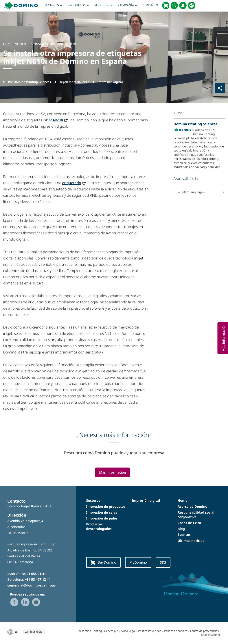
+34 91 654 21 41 (33, 574)
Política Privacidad (150, 631)
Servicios (104, 5)
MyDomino (138, 562)
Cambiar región (34, 632)
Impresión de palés (102, 518)
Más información (113, 472)
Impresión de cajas (102, 512)
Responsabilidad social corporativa (196, 515)
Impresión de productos (106, 506)
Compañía (128, 5)
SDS (163, 562)
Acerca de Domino (192, 506)
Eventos (184, 535)
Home (183, 500)
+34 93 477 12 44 (38, 579)
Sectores (53, 5)
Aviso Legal (128, 631)
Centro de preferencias (204, 631)
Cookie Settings (211, 635)
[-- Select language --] (199, 192)
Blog (181, 529)
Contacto (150, 5)
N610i (58, 120)
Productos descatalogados (99, 526)
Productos (78, 5)
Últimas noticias (191, 541)
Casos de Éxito (189, 523)
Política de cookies (176, 631)
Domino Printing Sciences (195, 124)
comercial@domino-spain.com (32, 585)
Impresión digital (146, 500)
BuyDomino (103, 563)
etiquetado (72, 183)
